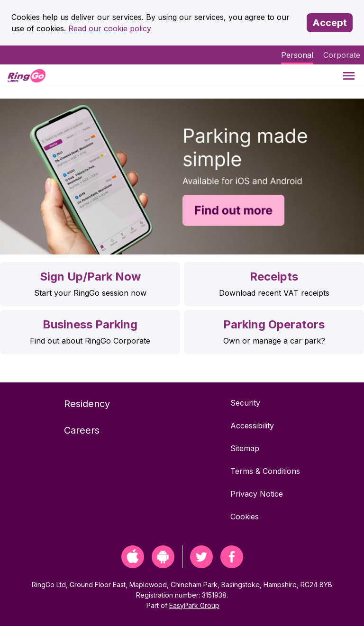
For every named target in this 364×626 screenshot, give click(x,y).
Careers (82, 430)
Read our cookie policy (110, 28)
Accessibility (252, 426)
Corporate (342, 55)
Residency (87, 404)
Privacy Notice (257, 494)
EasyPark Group (194, 605)
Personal (297, 55)
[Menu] (349, 76)
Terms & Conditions (265, 471)
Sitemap (245, 448)
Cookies (245, 517)
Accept (330, 23)
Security (245, 403)
